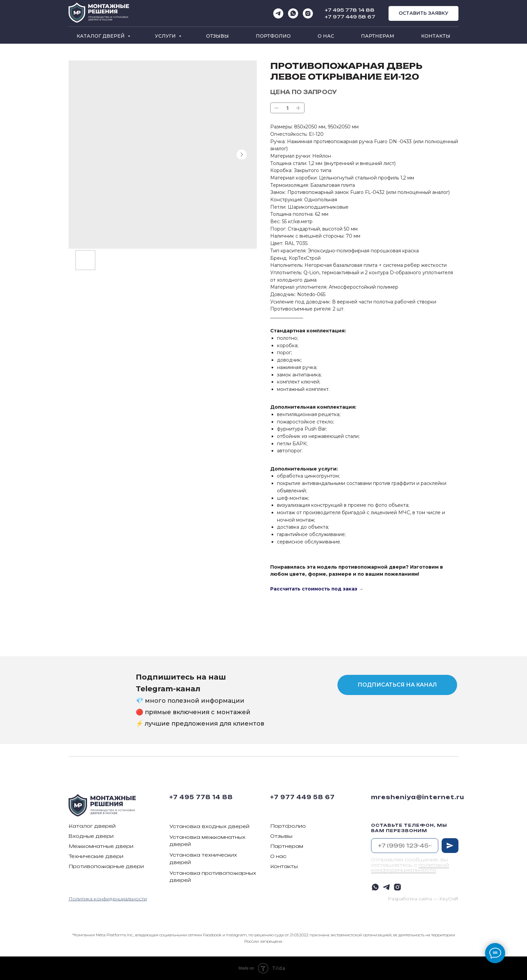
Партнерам (378, 36)
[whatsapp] (293, 13)
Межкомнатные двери (101, 846)
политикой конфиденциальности (410, 867)
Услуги (166, 36)
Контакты (436, 36)
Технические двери (96, 856)
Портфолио (273, 36)
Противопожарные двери (106, 866)
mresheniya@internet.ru (418, 797)
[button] (423, 14)
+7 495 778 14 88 (201, 797)
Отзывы (217, 36)
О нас (326, 36)
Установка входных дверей (209, 826)
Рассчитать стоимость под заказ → (317, 589)
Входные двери (91, 836)
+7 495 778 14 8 (347, 10)
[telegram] (278, 13)
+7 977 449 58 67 (350, 17)
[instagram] (308, 13)
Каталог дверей (101, 36)
